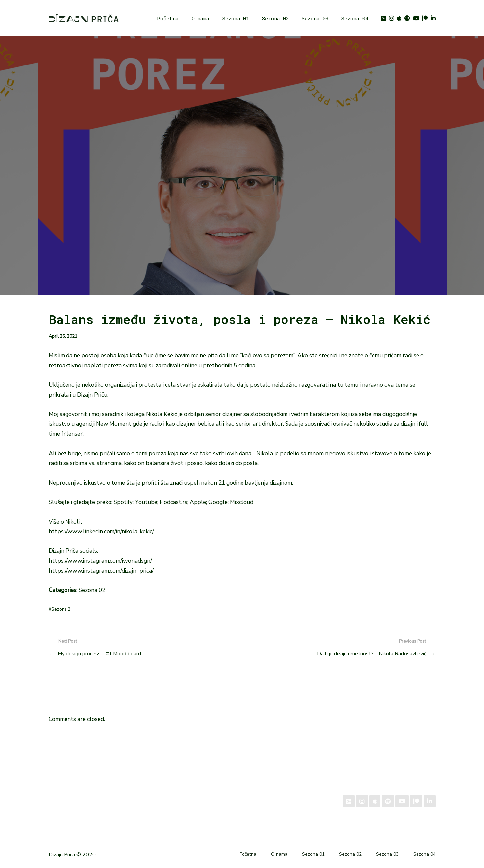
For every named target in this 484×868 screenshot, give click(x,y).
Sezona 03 (315, 18)
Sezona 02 (275, 18)
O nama (200, 18)
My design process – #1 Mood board (99, 653)
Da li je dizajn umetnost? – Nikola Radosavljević (372, 653)
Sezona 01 (236, 18)
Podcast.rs (174, 502)
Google (218, 502)
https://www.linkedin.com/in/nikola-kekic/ (101, 531)
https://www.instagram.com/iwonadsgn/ (100, 561)
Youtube (146, 502)
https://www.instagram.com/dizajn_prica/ (101, 571)
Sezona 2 (61, 609)
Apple (198, 502)
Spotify (123, 502)
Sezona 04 (355, 18)
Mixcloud (242, 502)
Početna (168, 18)
